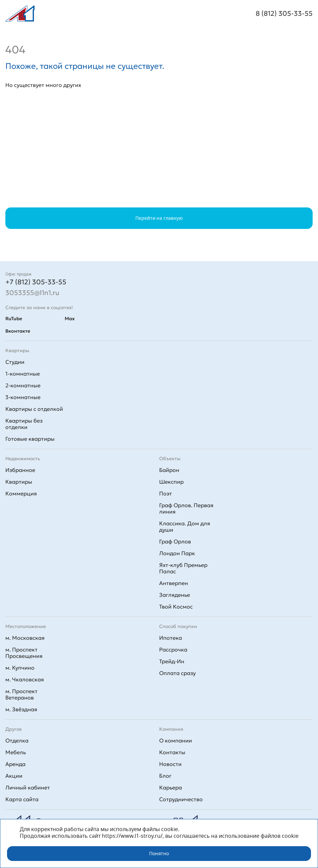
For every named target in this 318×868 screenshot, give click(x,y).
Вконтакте (18, 331)
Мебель (16, 752)
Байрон (169, 470)
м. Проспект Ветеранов (21, 694)
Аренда (15, 764)
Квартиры (19, 482)
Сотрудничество (181, 799)
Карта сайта (22, 799)
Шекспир (171, 482)
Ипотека (171, 638)
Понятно (159, 854)
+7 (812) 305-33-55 (36, 282)
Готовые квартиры (30, 439)
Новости (170, 764)
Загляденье (175, 595)
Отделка (17, 740)
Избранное (20, 470)
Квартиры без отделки (24, 424)
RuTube (14, 319)
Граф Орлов (175, 541)
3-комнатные (23, 397)
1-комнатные (23, 374)
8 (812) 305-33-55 (284, 13)
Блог (165, 776)
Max (70, 319)
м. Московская (25, 638)
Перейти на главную (159, 218)
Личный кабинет (28, 787)
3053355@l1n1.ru (32, 293)
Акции (14, 776)
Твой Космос (176, 607)
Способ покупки (178, 626)
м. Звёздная (21, 709)
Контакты (172, 752)
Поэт (166, 493)
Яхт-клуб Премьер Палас (183, 568)
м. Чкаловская (25, 679)
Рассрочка (173, 649)
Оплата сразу (177, 673)
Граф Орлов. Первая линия (186, 508)
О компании (176, 740)
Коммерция (21, 493)
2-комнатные (23, 385)
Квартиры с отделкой (34, 409)
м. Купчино (20, 668)
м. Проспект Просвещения (24, 653)
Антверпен (174, 583)
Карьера (171, 787)
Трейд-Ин (172, 661)
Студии (15, 362)
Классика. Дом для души (185, 526)
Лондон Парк (177, 553)
